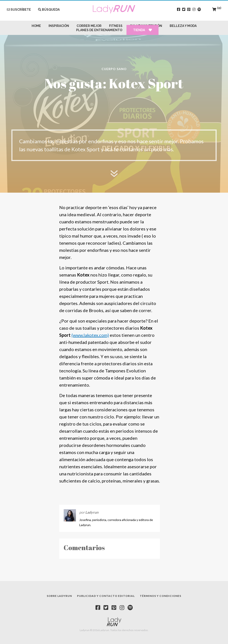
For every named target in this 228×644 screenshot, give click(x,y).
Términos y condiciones (161, 596)
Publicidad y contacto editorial (106, 596)
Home (36, 26)
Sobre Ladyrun (59, 596)
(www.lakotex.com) (90, 335)
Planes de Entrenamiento (99, 30)
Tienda (142, 30)
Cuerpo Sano (114, 69)
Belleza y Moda (183, 26)
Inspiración (59, 26)
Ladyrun (92, 512)
